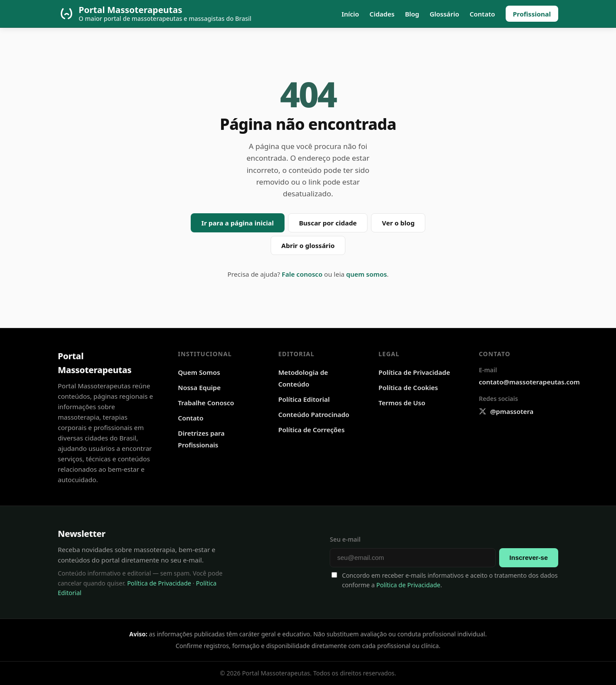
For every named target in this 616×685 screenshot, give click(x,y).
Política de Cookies (408, 387)
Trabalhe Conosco (206, 403)
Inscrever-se (529, 558)
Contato (482, 14)
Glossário (444, 14)
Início (350, 14)
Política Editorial (304, 399)
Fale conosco (302, 274)
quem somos (367, 274)
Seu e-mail (345, 539)
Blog (412, 14)
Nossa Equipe (199, 387)
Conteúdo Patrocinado (314, 414)
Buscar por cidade (328, 223)
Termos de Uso (402, 403)
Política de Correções (311, 430)
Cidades (382, 14)
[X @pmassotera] (506, 412)
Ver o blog (398, 223)
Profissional (532, 14)
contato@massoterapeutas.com (529, 382)
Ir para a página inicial (238, 223)
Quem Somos (199, 372)
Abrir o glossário (308, 245)
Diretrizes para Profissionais (202, 439)
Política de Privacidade (414, 372)
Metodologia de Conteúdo (303, 378)
